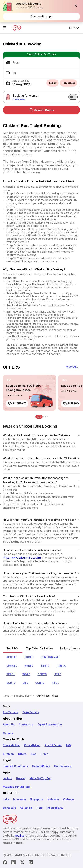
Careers (8, 733)
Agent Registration (50, 724)
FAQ (68, 745)
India (6, 799)
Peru (40, 808)
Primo (44, 754)
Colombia (26, 808)
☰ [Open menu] (5, 28)
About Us (9, 724)
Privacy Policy (41, 766)
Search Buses (41, 110)
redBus (7, 778)
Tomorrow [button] (68, 83)
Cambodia (9, 808)
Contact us (26, 724)
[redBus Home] (17, 28)
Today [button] (53, 83)
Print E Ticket (53, 745)
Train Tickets (31, 712)
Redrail (21, 778)
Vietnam (68, 799)
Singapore (37, 799)
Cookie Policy (63, 766)
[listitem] (9, 380)
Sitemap (8, 754)
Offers (22, 754)
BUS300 (71, 404)
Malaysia (53, 799)
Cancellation (32, 745)
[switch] (73, 97)
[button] (76, 6)
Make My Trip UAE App (17, 787)
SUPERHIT (17, 404)
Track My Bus (11, 745)
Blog (34, 754)
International (55, 808)
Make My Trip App (41, 778)
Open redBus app (42, 16)
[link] (29, 393)
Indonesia (19, 799)
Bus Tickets (10, 712)
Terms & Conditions (15, 766)
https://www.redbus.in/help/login (22, 558)
